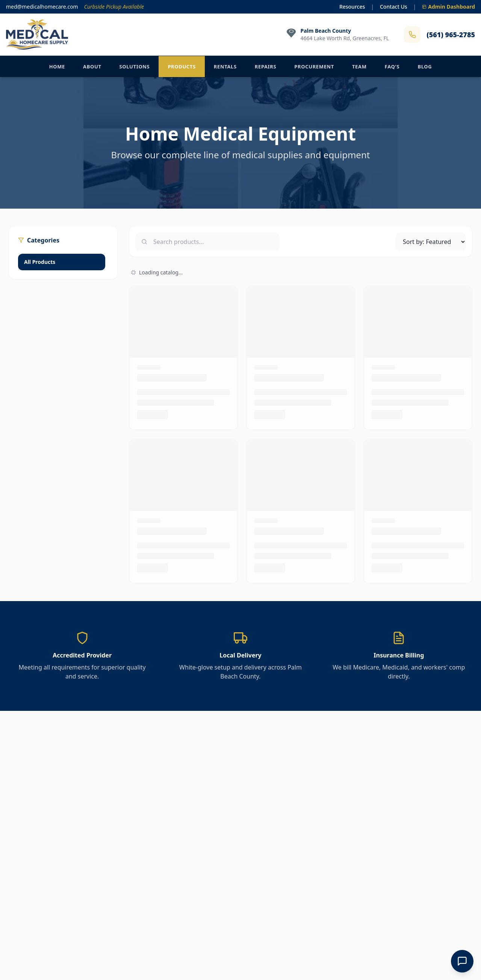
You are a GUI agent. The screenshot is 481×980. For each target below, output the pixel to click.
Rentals (225, 67)
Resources (352, 7)
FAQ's (392, 67)
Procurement (314, 67)
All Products (40, 262)
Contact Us (394, 7)
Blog (425, 67)
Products (182, 67)
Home (57, 67)
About (92, 67)
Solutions (135, 67)
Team (359, 67)
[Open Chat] (462, 961)
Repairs (266, 67)
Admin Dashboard (448, 7)
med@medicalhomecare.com (42, 7)
